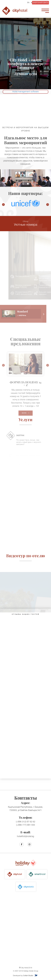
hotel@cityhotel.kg (26, 837)
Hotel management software (26, 92)
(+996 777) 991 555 (26, 825)
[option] (26, 180)
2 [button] (28, 186)
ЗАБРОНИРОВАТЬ (40, 3)
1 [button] (23, 186)
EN (28, 3)
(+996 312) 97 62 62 (26, 822)
